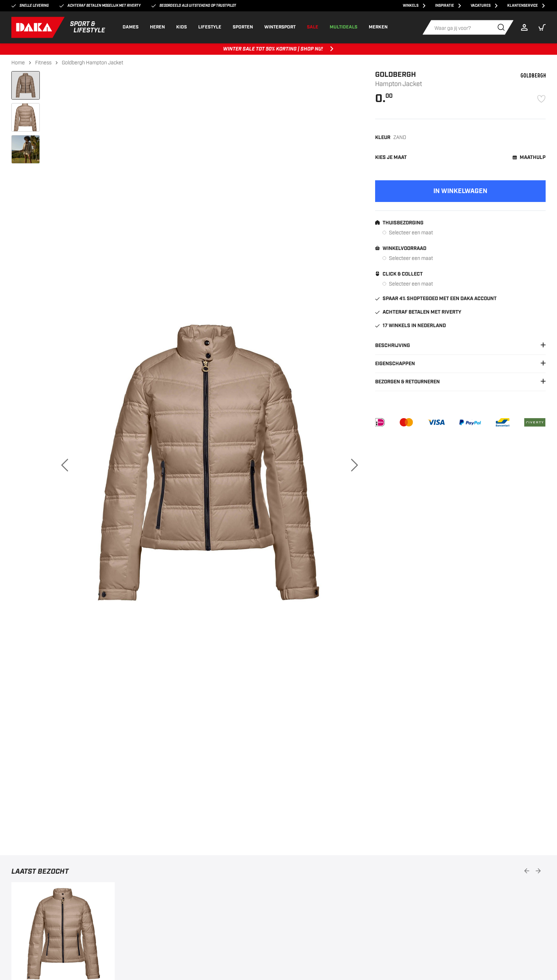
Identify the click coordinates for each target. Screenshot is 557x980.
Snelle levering (30, 6)
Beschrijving (460, 346)
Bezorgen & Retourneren (460, 382)
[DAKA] (58, 27)
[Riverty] (535, 422)
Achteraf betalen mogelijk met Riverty (100, 6)
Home (18, 63)
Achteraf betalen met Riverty (418, 312)
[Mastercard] (406, 422)
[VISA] (436, 422)
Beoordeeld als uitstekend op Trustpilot (194, 6)
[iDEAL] (380, 422)
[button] (542, 27)
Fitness (43, 63)
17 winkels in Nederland (410, 326)
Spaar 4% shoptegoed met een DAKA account (436, 299)
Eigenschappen (460, 364)
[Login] (526, 27)
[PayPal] (470, 422)
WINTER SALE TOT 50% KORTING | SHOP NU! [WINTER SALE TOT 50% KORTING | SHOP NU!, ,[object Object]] (279, 49)
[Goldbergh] (533, 75)
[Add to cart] (460, 191)
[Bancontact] (503, 422)
